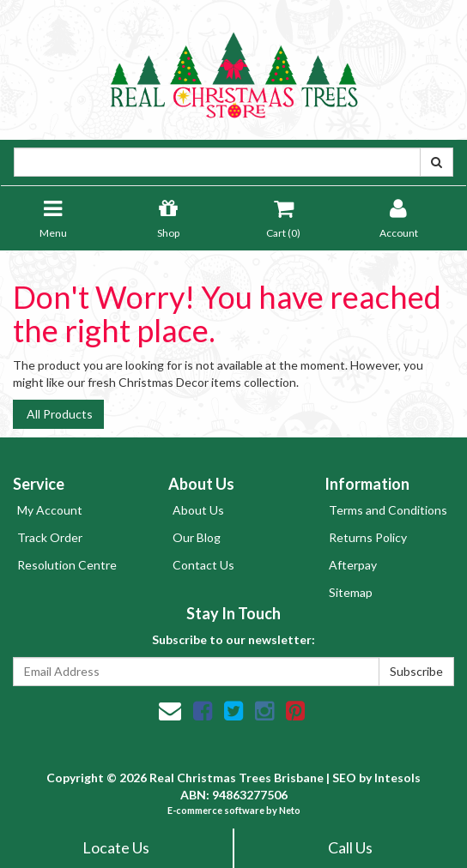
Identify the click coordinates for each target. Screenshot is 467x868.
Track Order (50, 537)
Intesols (397, 778)
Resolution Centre (67, 565)
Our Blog (197, 537)
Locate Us (116, 847)
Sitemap (351, 592)
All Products (58, 414)
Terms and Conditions (388, 510)
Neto (290, 810)
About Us (198, 510)
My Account (50, 510)
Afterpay (353, 565)
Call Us (350, 847)
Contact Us (203, 565)
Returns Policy (368, 537)
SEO (344, 778)
